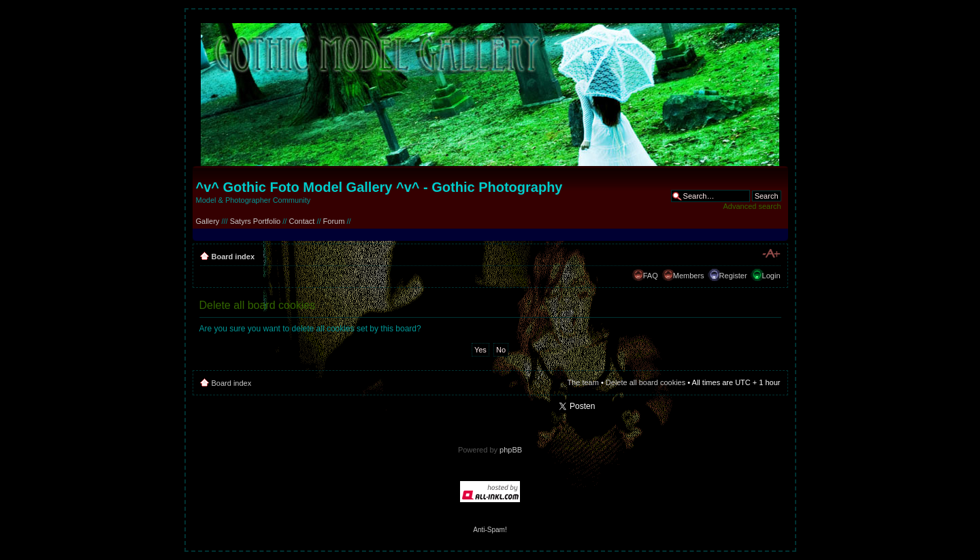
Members (689, 276)
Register (733, 276)
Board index (233, 257)
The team (583, 382)
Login (771, 276)
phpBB (511, 450)
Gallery (208, 221)
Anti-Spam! (490, 530)
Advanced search (752, 206)
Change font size (771, 254)
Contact (301, 221)
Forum (334, 221)
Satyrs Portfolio (256, 221)
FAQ (651, 276)
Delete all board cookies (646, 382)
